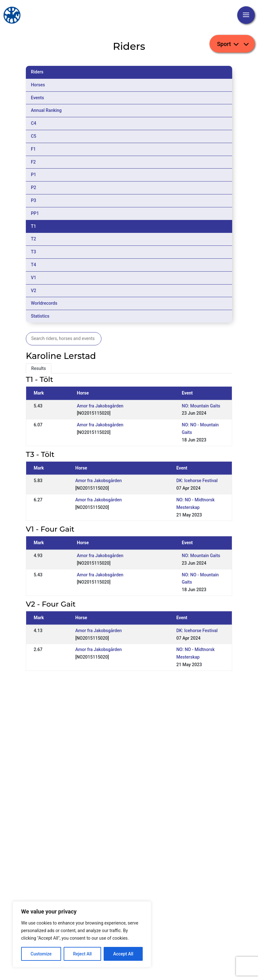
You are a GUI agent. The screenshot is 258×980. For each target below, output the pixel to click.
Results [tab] (39, 368)
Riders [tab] (37, 72)
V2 (34, 291)
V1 (34, 278)
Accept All (123, 954)
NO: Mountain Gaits (201, 406)
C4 (34, 123)
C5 (34, 136)
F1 (33, 149)
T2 (34, 239)
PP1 (35, 213)
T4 (34, 265)
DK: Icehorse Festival (197, 481)
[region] (82, 934)
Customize (41, 954)
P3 (34, 200)
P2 (34, 187)
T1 (34, 226)
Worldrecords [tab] (44, 303)
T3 (34, 252)
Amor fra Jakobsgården (100, 406)
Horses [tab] (38, 85)
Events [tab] (37, 98)
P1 (34, 175)
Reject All (82, 954)
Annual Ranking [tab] (46, 110)
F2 (33, 162)
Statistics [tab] (40, 316)
